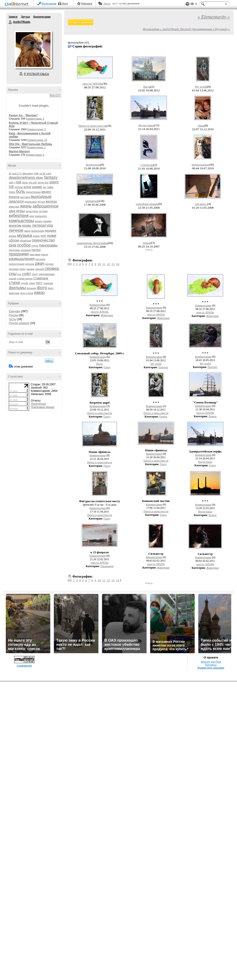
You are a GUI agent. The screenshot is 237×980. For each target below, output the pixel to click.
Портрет (163, 367)
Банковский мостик (156, 501)
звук (12, 211)
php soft (33, 183)
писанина (26, 250)
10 (99, 264)
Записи (13, 17)
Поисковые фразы (43, 407)
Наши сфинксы (100, 452)
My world (201, 87)
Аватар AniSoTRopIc (33, 49)
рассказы (40, 259)
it (15, 183)
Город (107, 367)
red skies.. (201, 204)
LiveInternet (18, 4)
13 (113, 264)
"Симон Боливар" (205, 402)
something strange (147, 204)
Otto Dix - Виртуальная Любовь (30, 144)
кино (32, 216)
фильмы (17, 288)
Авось (107, 3)
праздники (19, 254)
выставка (25, 197)
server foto (43, 183)
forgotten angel (100, 403)
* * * (100, 301)
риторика (14, 269)
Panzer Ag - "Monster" (23, 115)
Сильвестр (156, 554)
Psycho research (19, 323)
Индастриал (146, 125)
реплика (30, 264)
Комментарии (42, 17)
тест (39, 283)
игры (20, 211)
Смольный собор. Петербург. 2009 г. (100, 353)
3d (10, 174)
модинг (51, 230)
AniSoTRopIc (10, 22)
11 (104, 264)
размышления (22, 259)
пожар (147, 243)
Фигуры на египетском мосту (99, 501)
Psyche (13, 315)
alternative (28, 174)
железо (51, 201)
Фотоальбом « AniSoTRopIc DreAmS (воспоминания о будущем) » (186, 29)
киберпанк (19, 216)
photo (25, 183)
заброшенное (45, 206)
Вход (65, 3)
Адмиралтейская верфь (205, 451)
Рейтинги (87, 3)
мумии (36, 236)
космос (39, 221)
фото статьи (27, 293)
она (12, 245)
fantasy (51, 177)
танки (32, 283)
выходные (41, 196)
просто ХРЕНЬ (92, 84)
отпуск (35, 246)
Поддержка (187, 4)
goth (11, 183)
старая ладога (25, 279)
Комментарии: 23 (37, 140)
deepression (93, 165)
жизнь (26, 206)
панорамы (48, 245)
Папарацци (107, 566)
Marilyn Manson (19, 151)
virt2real (19, 187)
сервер (52, 268)
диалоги (16, 201)
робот (23, 269)
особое (24, 245)
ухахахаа (48, 283)
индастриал (32, 211)
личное (16, 230)
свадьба (40, 269)
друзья (41, 202)
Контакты (211, 665)
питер (36, 250)
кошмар (47, 221)
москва (13, 236)
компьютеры (21, 221)
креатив (15, 225)
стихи (14, 283)
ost (19, 182)
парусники (14, 250)
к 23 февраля (100, 552)
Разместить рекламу (211, 668)
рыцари (30, 269)
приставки (35, 255)
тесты (12, 319)
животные (14, 207)
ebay (40, 178)
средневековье (47, 274)
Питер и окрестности (92, 126)
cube (49, 174)
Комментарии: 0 (37, 129)
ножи (52, 236)
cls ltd (42, 174)
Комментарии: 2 (35, 119)
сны (13, 274)
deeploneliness (22, 178)
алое (27, 187)
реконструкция (17, 264)
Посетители (38, 404)
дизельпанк (30, 202)
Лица (201, 125)
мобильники (38, 231)
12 (108, 264)
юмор (39, 293)
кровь (27, 225)
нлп (43, 236)
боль (21, 192)
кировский (92, 201)
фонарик (31, 288)
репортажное (200, 165)
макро (28, 231)
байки (50, 187)
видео (46, 192)
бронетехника (33, 192)
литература (42, 225)
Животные (107, 315)
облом (14, 240)
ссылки (13, 279)
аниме (37, 187)
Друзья (25, 17)
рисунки (49, 264)
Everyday (15, 311)
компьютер (41, 216)
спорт (35, 274)
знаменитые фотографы (92, 243)
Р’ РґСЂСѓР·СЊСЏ (37, 74)
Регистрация (49, 3)
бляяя (12, 192)
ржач (40, 263)
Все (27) (55, 95)
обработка (25, 241)
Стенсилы (147, 165)
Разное (163, 417)
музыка (25, 235)
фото (42, 288)
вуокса (14, 197)
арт (45, 187)
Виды (147, 87)
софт (27, 274)
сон (19, 274)
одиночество (43, 240)
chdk (36, 174)
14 (117, 264)
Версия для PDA (211, 662)
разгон (44, 255)
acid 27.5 (17, 174)
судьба (25, 283)
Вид (194, 5)
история (43, 211)
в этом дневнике (22, 367)
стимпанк (41, 278)
